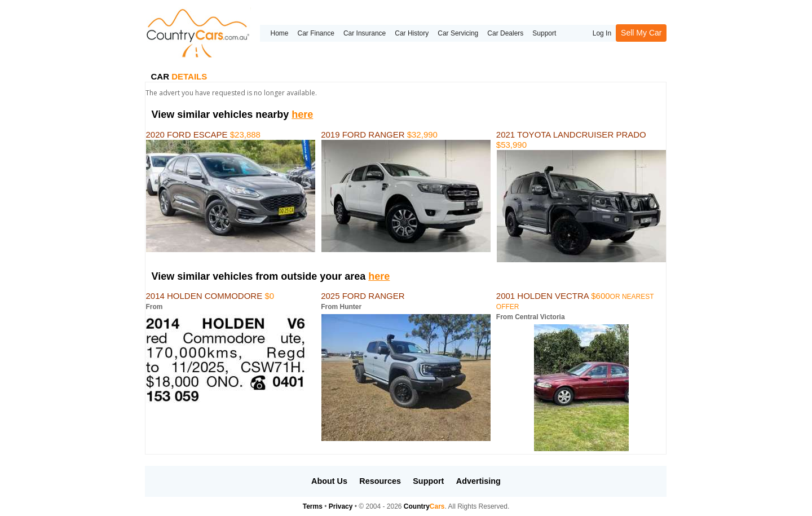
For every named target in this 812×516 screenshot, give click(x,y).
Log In (602, 33)
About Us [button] (329, 481)
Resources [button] (380, 481)
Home (279, 33)
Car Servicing (458, 33)
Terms (313, 506)
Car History (412, 33)
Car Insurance (365, 33)
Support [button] (428, 481)
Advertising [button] (478, 481)
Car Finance (316, 33)
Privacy (341, 506)
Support (544, 33)
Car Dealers (505, 33)
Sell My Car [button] (641, 33)
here (302, 114)
